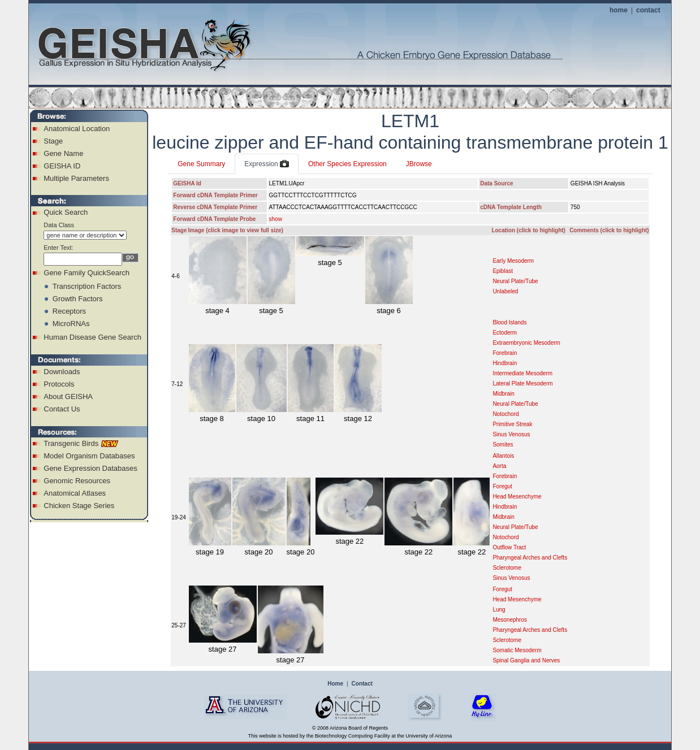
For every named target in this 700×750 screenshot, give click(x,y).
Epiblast (503, 271)
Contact (362, 684)
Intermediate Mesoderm (522, 373)
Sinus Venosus (511, 434)
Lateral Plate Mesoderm (522, 383)
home (619, 10)
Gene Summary (201, 164)
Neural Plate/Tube (515, 281)
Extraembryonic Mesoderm (526, 343)
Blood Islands (509, 322)
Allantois (503, 456)
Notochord (505, 414)
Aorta (499, 466)
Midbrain (503, 394)
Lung (499, 610)
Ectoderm (505, 333)
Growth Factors (78, 299)
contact (648, 10)
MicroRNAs (71, 324)
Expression (267, 164)
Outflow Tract (509, 547)
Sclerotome (507, 568)
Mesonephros (510, 620)
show (276, 219)
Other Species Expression (347, 164)
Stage (53, 141)
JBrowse (419, 164)
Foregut (502, 486)
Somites (503, 445)
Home (335, 684)
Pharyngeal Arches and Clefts (530, 558)
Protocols (59, 384)
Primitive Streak (512, 424)
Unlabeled (505, 291)
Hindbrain (505, 363)
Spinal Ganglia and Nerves (526, 660)
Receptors (69, 311)
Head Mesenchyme (517, 497)
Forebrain (505, 353)
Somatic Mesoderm (517, 650)
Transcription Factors (87, 286)
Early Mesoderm (513, 261)
